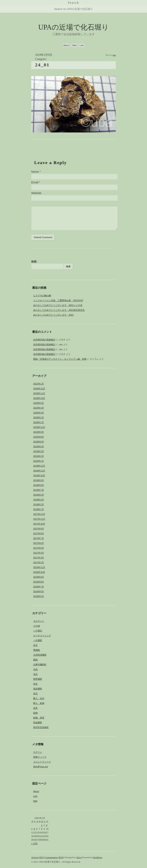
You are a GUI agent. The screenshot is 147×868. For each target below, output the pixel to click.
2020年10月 (39, 398)
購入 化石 (39, 698)
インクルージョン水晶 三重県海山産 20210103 (58, 300)
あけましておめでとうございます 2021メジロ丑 (58, 305)
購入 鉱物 (39, 703)
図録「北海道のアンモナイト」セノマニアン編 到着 (60, 359)
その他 (37, 626)
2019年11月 (39, 427)
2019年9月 (39, 432)
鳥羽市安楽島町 (41, 727)
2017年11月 (39, 519)
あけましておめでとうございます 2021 (53, 315)
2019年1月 (39, 461)
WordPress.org (41, 767)
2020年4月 (39, 408)
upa (114, 55)
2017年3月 (39, 558)
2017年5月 (39, 548)
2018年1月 (39, 509)
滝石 (35, 674)
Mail (74, 45)
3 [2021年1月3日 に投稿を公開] (47, 825)
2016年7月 (39, 587)
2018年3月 (39, 500)
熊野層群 (38, 679)
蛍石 (35, 693)
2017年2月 (39, 562)
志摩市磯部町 (40, 664)
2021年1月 (39, 384)
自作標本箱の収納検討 (44, 340)
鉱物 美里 (39, 718)
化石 (35, 645)
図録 (35, 660)
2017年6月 (39, 543)
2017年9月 (39, 529)
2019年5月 (39, 446)
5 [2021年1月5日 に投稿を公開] (34, 829)
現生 (35, 684)
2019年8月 (39, 437)
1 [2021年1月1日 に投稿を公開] (42, 825)
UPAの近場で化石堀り (73, 27)
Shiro (79, 857)
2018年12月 (39, 466)
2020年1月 (39, 422)
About (66, 45)
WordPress (97, 857)
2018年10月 (39, 475)
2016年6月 (39, 591)
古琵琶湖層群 (40, 655)
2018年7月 (39, 490)
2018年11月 (39, 471)
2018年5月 (39, 495)
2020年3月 (39, 413)
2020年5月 (39, 403)
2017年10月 (39, 524)
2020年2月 (39, 417)
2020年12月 (39, 389)
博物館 (37, 650)
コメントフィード (42, 762)
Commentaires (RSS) (54, 857)
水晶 (35, 669)
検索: (34, 262)
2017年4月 (39, 553)
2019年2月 (39, 456)
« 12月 (34, 843)
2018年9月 (39, 480)
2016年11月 (39, 567)
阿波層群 (38, 722)
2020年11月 (39, 393)
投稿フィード (40, 757)
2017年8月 (39, 533)
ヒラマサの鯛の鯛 (42, 296)
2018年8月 (39, 485)
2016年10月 (39, 572)
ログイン (38, 752)
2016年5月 (39, 596)
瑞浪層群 (38, 689)
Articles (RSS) (38, 857)
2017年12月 (39, 514)
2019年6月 (39, 442)
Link (82, 45)
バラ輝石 (38, 631)
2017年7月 (39, 538)
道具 (35, 708)
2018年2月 (39, 504)
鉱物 (35, 713)
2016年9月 (39, 577)
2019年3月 (39, 451)
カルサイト (39, 621)
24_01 (42, 65)
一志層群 (38, 640)
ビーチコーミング (42, 635)
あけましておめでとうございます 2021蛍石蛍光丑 (59, 310)
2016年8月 (39, 582)
